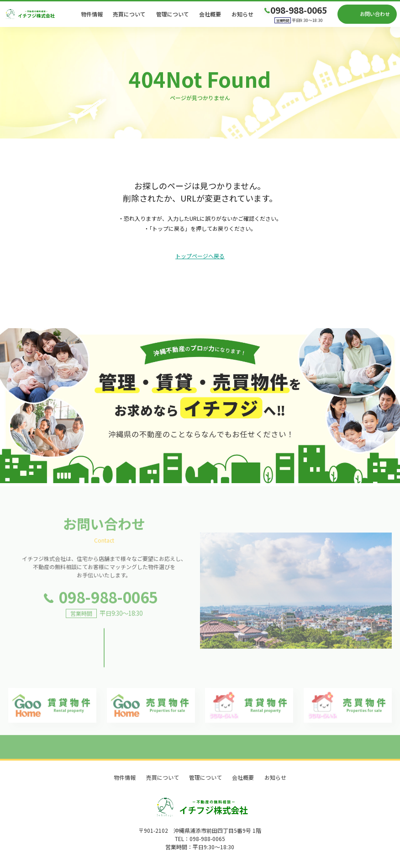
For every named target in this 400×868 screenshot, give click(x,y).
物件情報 (92, 14)
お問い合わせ (375, 14)
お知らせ (242, 14)
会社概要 (210, 14)
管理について (173, 14)
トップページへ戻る (200, 256)
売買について (129, 14)
